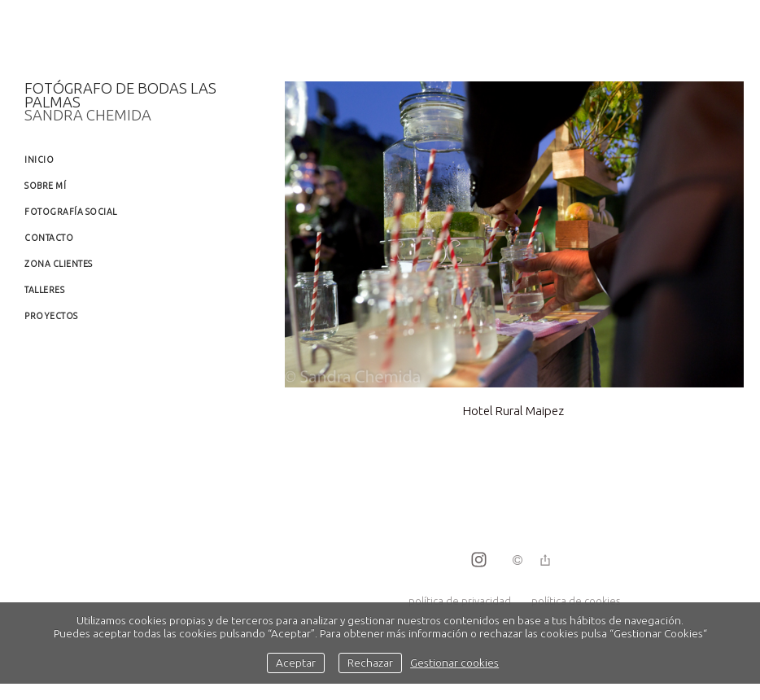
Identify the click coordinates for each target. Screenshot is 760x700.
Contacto (49, 238)
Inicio (39, 160)
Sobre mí (45, 186)
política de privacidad (460, 601)
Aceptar (296, 663)
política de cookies (576, 601)
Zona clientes (59, 264)
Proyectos (51, 316)
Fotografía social (71, 212)
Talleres (44, 290)
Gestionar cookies (454, 663)
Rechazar (370, 663)
